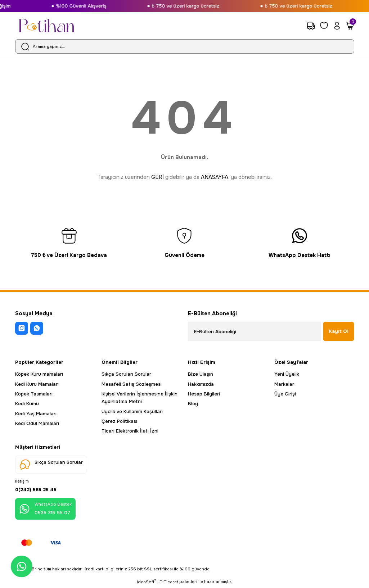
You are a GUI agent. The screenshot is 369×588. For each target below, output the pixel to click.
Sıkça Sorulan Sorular (126, 374)
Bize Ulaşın (201, 374)
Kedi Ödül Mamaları (37, 423)
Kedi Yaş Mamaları (36, 414)
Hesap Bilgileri (204, 394)
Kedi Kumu (27, 404)
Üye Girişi (285, 394)
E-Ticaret (169, 583)
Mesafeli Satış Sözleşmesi (132, 384)
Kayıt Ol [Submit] (339, 331)
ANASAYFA (215, 177)
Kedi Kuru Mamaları (37, 384)
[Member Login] (337, 26)
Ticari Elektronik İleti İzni (130, 431)
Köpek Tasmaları (34, 394)
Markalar (284, 384)
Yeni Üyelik (287, 374)
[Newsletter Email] (254, 331)
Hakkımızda (201, 384)
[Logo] (47, 26)
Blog (193, 404)
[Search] (185, 46)
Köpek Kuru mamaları (39, 374)
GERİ (157, 177)
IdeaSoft (146, 583)
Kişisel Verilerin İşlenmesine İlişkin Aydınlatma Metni (139, 398)
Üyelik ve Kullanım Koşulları (132, 411)
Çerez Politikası (119, 421)
